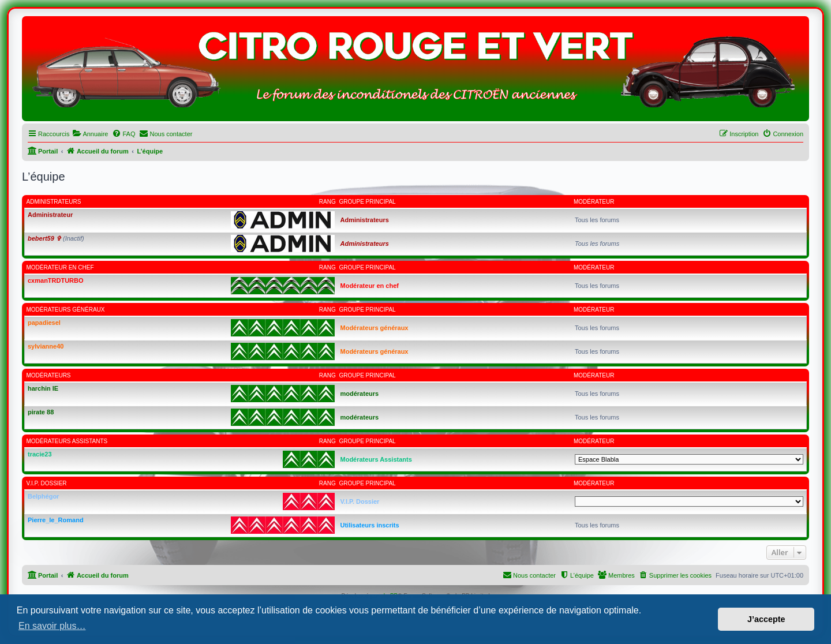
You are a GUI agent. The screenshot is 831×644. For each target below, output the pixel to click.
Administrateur (50, 215)
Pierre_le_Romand (56, 520)
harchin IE (43, 388)
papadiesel (44, 323)
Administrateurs (54, 202)
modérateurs (49, 375)
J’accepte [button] (766, 619)
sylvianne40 (46, 346)
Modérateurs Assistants (67, 441)
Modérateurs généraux (66, 310)
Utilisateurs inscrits (370, 525)
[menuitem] (90, 134)
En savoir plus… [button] (52, 626)
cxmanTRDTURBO (56, 280)
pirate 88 (41, 412)
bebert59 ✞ (44, 238)
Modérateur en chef (60, 267)
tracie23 (40, 454)
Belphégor (43, 496)
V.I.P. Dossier (47, 483)
